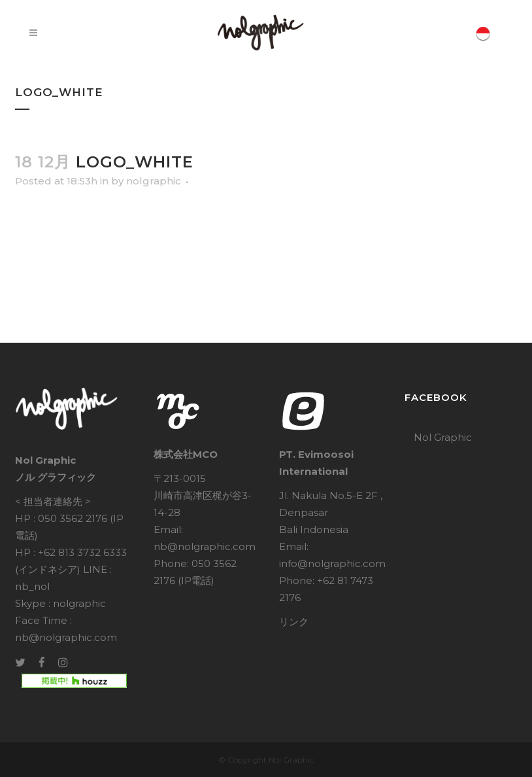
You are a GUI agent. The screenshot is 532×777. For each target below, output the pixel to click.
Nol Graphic (443, 437)
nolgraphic (154, 181)
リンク (294, 622)
